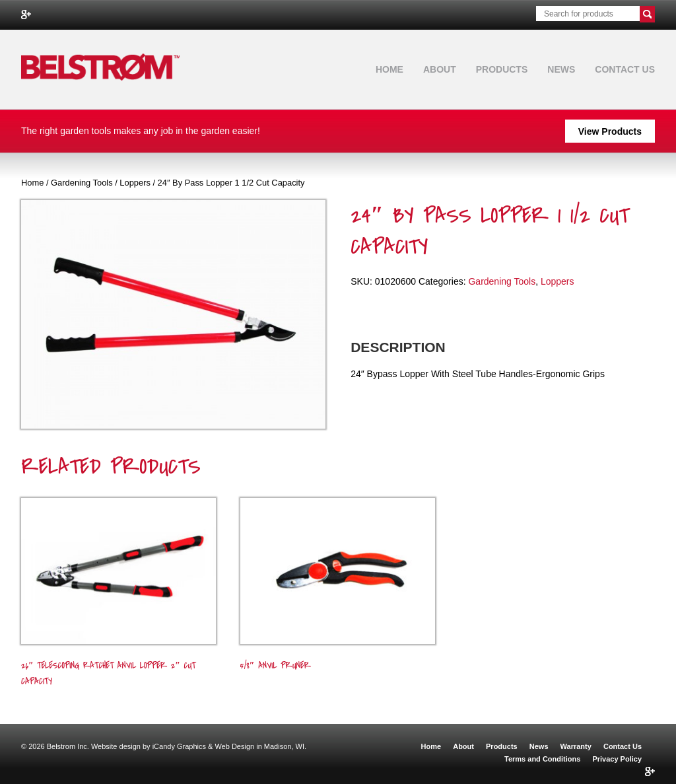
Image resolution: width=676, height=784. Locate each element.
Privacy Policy (617, 759)
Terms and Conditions (542, 759)
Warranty (576, 746)
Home (389, 69)
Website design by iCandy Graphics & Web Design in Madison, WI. (199, 746)
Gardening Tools (82, 183)
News (561, 69)
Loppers (135, 183)
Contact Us (625, 69)
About (440, 69)
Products (502, 69)
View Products (610, 131)
